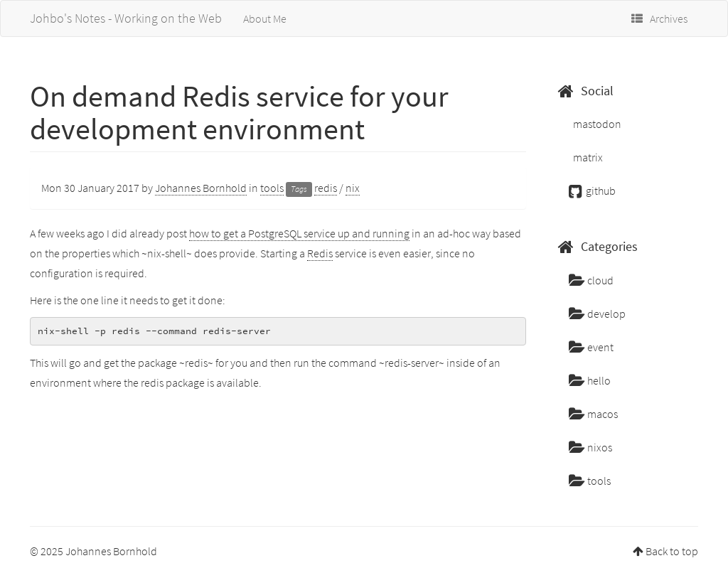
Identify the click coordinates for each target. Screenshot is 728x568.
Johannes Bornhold (201, 188)
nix (353, 188)
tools (272, 188)
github (592, 191)
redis (326, 188)
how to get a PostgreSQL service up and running (299, 233)
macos (593, 414)
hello (590, 380)
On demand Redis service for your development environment (239, 112)
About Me (265, 18)
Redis (320, 253)
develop (597, 314)
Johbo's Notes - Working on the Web (126, 18)
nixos (590, 447)
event (591, 347)
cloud (591, 280)
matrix (587, 157)
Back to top (672, 551)
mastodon (596, 124)
